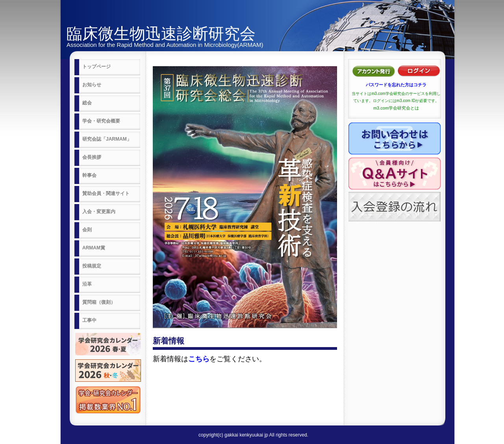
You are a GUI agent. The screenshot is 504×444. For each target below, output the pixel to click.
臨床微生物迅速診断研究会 (161, 33)
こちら (199, 359)
